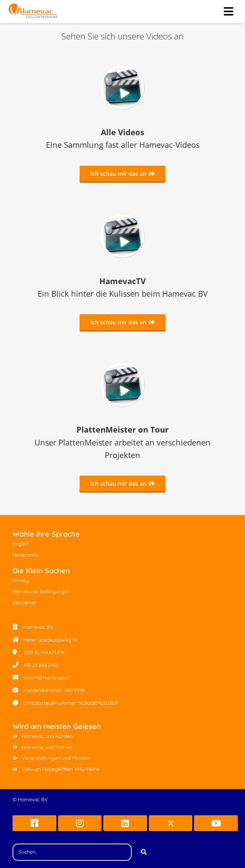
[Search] (144, 852)
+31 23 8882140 (40, 665)
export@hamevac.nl (46, 678)
